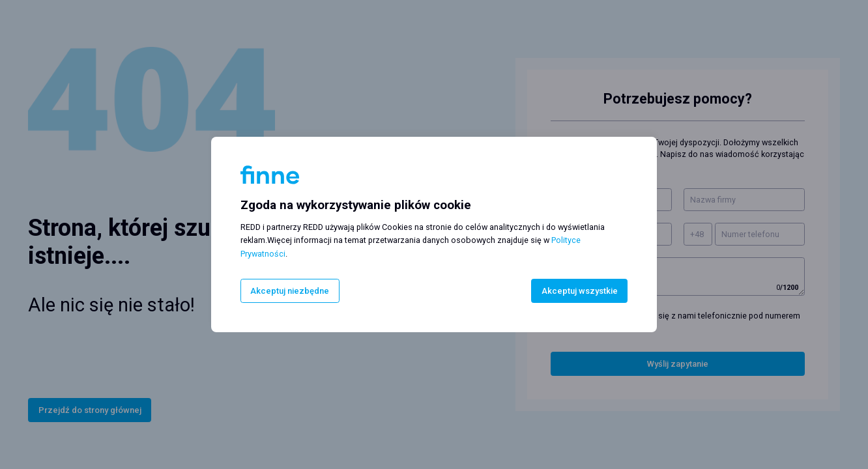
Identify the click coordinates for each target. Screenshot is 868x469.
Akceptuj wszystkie (580, 291)
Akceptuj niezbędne (290, 291)
